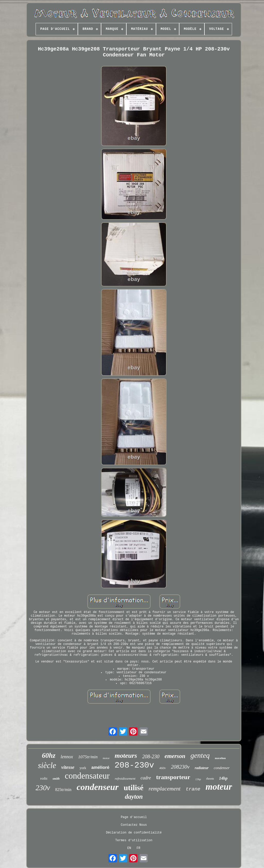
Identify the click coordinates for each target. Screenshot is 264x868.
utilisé (134, 788)
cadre (146, 778)
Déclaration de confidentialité (134, 833)
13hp (198, 779)
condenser (222, 768)
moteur (219, 787)
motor (106, 758)
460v (163, 768)
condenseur (97, 787)
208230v (180, 767)
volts (44, 778)
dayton (134, 797)
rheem (210, 779)
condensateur (87, 776)
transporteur (173, 777)
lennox (67, 757)
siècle (47, 765)
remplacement (164, 789)
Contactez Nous (134, 825)
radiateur (202, 768)
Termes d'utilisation (134, 840)
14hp (223, 778)
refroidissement (125, 778)
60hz (49, 755)
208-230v (134, 765)
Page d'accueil (134, 817)
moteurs (126, 756)
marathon (220, 758)
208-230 (151, 756)
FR (138, 848)
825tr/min (63, 790)
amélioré (100, 767)
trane (193, 789)
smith (56, 779)
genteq (200, 755)
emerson (175, 756)
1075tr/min (88, 757)
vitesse (68, 767)
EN (129, 848)
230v (43, 788)
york (83, 768)
